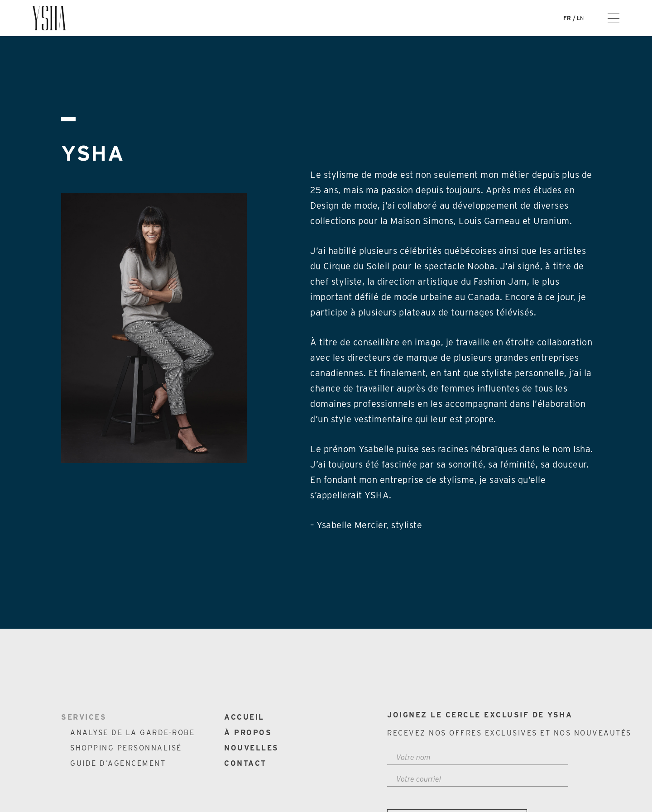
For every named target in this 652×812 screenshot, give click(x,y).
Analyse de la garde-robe (132, 733)
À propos (248, 733)
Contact (245, 763)
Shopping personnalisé (126, 748)
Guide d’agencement (118, 763)
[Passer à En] (583, 18)
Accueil (244, 717)
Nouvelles (252, 748)
